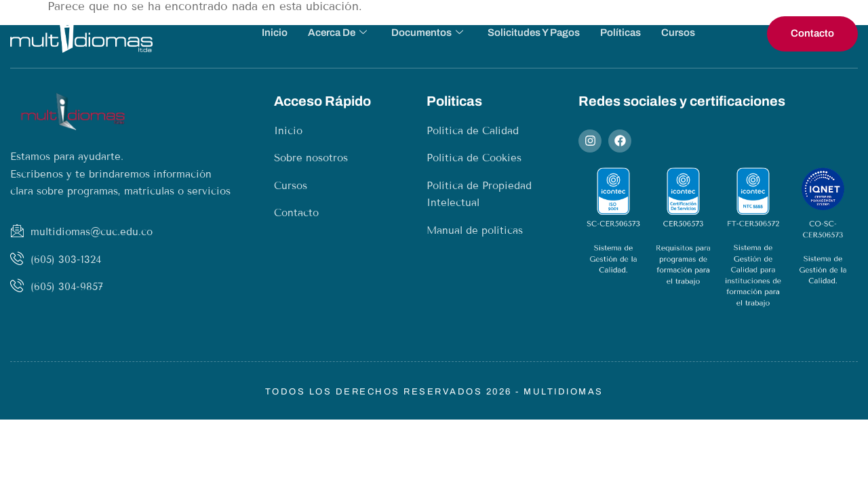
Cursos (678, 33)
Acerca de (337, 33)
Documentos (427, 33)
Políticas (620, 33)
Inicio (275, 33)
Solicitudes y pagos (534, 33)
